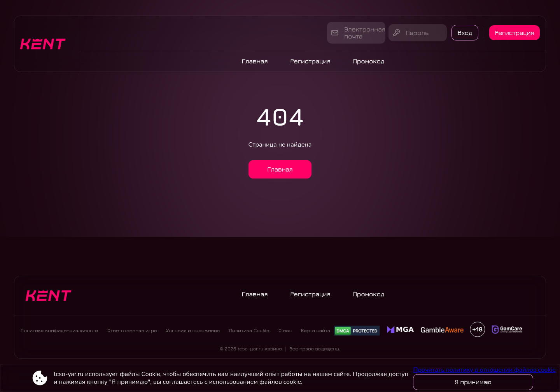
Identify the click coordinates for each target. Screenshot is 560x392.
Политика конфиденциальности (59, 333)
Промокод (369, 61)
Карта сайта (316, 333)
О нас (285, 333)
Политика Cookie (249, 333)
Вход (460, 33)
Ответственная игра (132, 333)
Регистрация (514, 33)
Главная (255, 61)
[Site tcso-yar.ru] (47, 44)
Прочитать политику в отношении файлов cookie (484, 370)
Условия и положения (193, 333)
